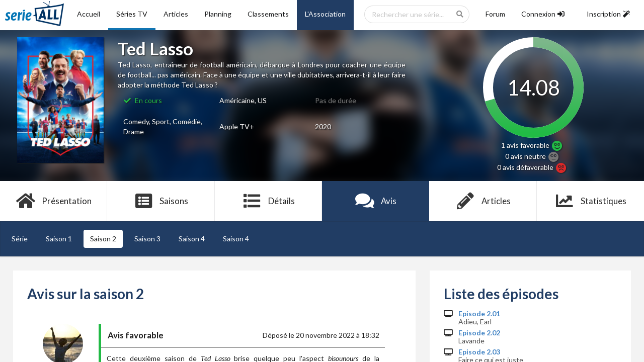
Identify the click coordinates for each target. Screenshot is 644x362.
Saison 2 (103, 239)
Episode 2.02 (479, 333)
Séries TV (132, 14)
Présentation (54, 201)
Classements (268, 14)
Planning (218, 14)
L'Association (325, 14)
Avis (376, 201)
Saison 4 (192, 239)
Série (20, 239)
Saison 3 (147, 239)
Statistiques (590, 201)
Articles (176, 14)
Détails (268, 201)
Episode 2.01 (479, 314)
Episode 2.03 (479, 352)
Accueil (89, 14)
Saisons (161, 201)
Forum (495, 14)
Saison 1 (59, 239)
